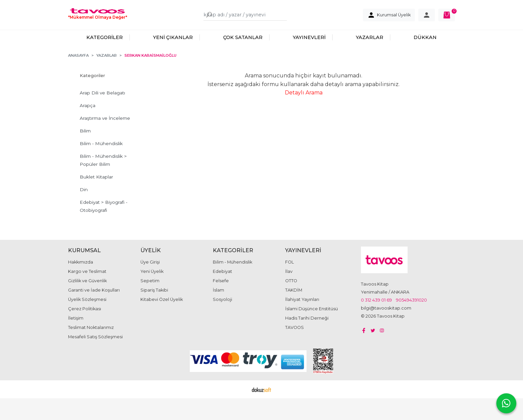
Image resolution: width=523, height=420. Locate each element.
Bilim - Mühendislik (101, 165)
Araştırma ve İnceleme (105, 140)
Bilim (85, 152)
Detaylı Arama (304, 114)
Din (84, 211)
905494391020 (411, 322)
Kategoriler (92, 97)
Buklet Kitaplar (96, 198)
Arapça (88, 127)
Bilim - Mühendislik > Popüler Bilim (103, 182)
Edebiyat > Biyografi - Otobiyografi (104, 228)
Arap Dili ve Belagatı (102, 114)
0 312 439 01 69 (376, 322)
